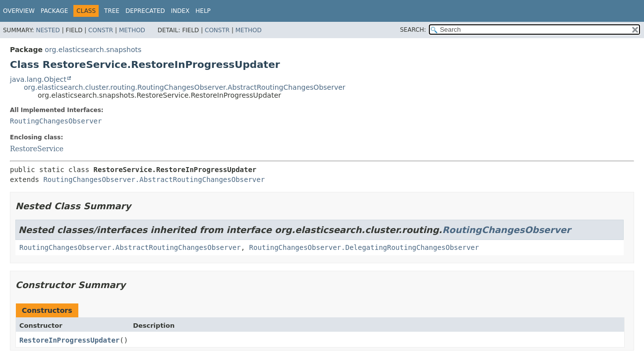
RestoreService (37, 149)
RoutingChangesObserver (56, 121)
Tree (112, 11)
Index (180, 11)
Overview (19, 11)
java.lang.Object (38, 79)
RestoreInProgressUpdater (69, 340)
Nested (48, 30)
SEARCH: (413, 30)
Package (54, 11)
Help (203, 11)
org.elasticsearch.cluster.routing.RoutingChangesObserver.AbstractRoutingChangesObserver (185, 87)
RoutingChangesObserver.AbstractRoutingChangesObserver (154, 179)
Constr (101, 30)
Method (132, 30)
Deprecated (145, 11)
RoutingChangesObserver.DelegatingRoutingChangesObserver (364, 247)
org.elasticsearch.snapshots (93, 50)
